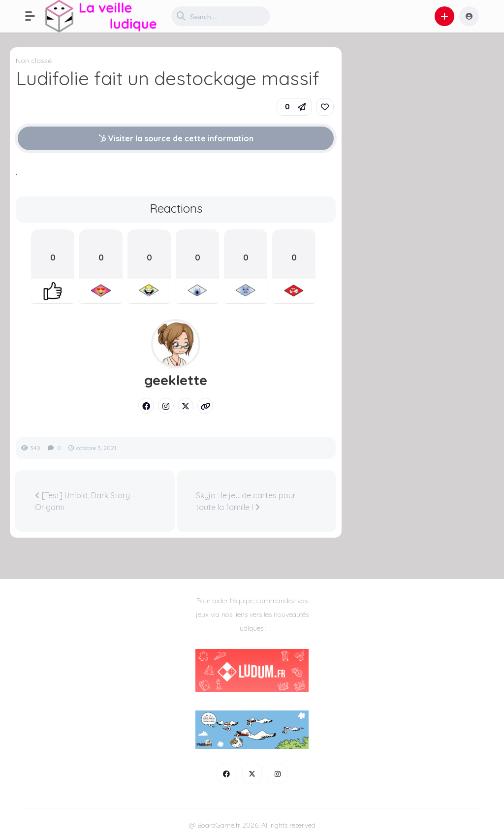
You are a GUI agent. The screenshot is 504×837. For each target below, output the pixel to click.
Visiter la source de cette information (176, 138)
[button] (35, 16)
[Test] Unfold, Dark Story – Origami (85, 501)
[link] (325, 107)
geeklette (176, 380)
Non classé (34, 61)
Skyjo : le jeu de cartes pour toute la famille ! (246, 501)
